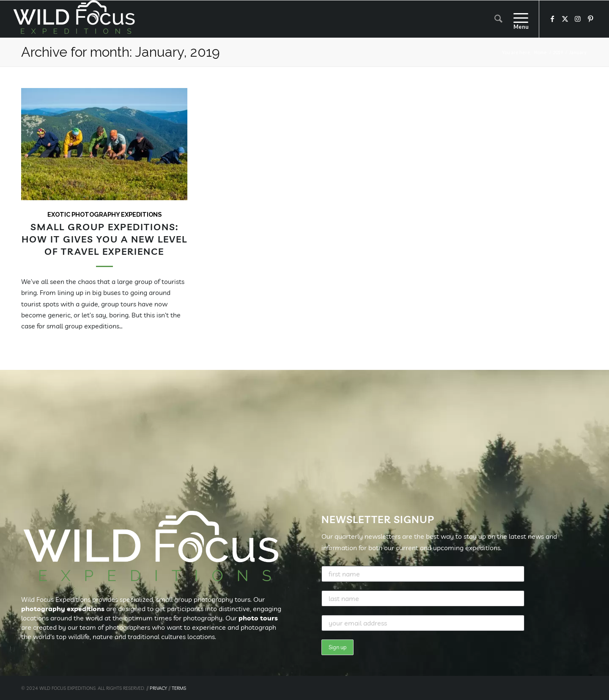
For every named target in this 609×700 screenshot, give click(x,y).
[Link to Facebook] (552, 19)
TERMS (179, 688)
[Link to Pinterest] (590, 19)
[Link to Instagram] (578, 19)
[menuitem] (498, 19)
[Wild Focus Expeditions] (76, 19)
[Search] (498, 19)
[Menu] (518, 19)
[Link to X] (565, 19)
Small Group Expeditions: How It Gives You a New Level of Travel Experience (104, 239)
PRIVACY (158, 688)
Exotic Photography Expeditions (104, 214)
